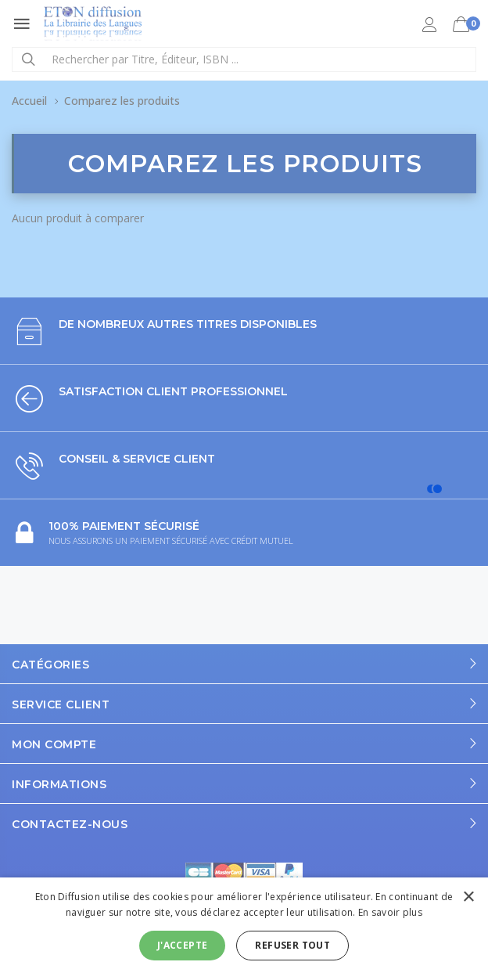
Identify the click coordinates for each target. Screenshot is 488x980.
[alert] (244, 929)
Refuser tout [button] (292, 945)
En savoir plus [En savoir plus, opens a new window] (390, 912)
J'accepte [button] (183, 945)
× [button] (468, 897)
